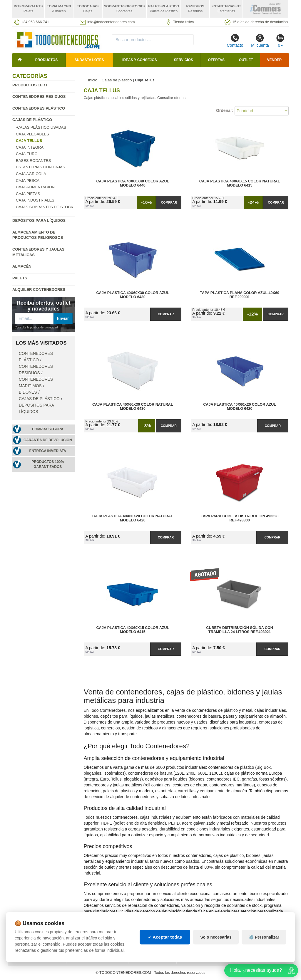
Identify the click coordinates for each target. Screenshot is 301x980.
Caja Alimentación (35, 187)
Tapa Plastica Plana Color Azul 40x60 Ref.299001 (240, 295)
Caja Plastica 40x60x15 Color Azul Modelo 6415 (133, 630)
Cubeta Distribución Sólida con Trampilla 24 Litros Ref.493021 (240, 630)
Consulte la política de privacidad (36, 327)
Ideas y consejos (140, 60)
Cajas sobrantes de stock (45, 207)
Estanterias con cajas (40, 167)
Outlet (246, 60)
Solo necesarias (216, 937)
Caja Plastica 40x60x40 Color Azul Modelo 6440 (133, 183)
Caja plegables (32, 134)
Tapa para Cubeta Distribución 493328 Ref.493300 (240, 518)
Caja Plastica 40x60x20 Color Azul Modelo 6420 (240, 407)
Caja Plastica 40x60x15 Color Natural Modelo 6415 (240, 183)
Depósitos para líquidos (39, 220)
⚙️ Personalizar (264, 937)
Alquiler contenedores (39, 290)
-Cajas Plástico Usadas (41, 127)
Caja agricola (31, 174)
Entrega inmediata (48, 451)
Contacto (235, 41)
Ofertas (216, 60)
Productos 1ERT (30, 85)
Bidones (28, 392)
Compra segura (48, 429)
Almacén (22, 266)
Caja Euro (27, 154)
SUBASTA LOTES (89, 60)
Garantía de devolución (48, 440)
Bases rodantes (33, 161)
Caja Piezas (28, 194)
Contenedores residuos (39, 97)
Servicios (184, 60)
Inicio (93, 80)
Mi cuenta (260, 41)
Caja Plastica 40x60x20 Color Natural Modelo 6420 (133, 518)
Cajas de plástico (32, 120)
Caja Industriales (35, 200)
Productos (46, 60)
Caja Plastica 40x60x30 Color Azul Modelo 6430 (133, 295)
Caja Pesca (28, 181)
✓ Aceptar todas (165, 937)
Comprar (169, 202)
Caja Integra (30, 147)
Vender (275, 60)
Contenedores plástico (39, 108)
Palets (20, 278)
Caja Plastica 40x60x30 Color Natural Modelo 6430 (133, 407)
